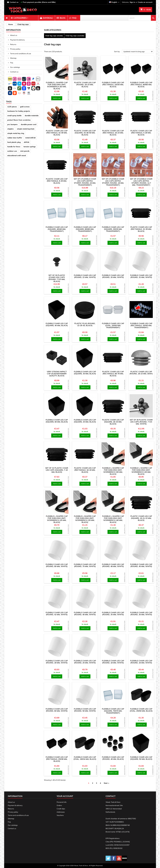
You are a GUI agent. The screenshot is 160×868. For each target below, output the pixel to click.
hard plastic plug (14, 142)
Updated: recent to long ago (138, 52)
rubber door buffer (15, 138)
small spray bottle (14, 116)
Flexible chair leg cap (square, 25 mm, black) (85, 421)
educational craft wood (17, 155)
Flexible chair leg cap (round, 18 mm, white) (113, 662)
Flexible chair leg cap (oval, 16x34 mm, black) (85, 758)
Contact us (14, 72)
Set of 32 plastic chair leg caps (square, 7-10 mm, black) (57, 470)
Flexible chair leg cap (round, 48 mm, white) (113, 565)
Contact (111, 796)
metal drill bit (30, 138)
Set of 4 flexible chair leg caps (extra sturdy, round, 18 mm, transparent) (113, 182)
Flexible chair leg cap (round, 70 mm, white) (85, 565)
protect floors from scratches (19, 120)
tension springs (30, 147)
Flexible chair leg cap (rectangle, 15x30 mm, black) (113, 85)
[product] (57, 69)
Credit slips (61, 809)
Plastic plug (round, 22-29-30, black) (85, 324)
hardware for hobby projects (19, 111)
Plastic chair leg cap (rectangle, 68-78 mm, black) (113, 374)
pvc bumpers (12, 124)
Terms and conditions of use (20, 54)
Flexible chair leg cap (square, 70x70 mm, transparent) (113, 711)
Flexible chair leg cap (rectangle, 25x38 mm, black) (57, 759)
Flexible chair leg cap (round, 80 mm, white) (57, 565)
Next (107, 783)
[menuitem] (7, 18)
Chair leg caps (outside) (75, 36)
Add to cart (57, 98)
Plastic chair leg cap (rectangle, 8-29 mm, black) (57, 181)
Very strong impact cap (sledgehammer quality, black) (57, 374)
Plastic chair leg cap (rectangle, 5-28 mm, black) (141, 133)
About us (13, 35)
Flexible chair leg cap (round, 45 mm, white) (141, 565)
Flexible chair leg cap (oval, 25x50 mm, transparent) (113, 325)
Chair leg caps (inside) (54, 36)
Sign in (132, 2)
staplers (10, 129)
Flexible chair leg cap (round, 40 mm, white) (85, 614)
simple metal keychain (26, 129)
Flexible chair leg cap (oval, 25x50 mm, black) (141, 710)
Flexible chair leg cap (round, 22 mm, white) (85, 276)
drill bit (27, 142)
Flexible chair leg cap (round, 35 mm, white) (113, 614)
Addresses (61, 812)
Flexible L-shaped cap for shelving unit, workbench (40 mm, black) (113, 519)
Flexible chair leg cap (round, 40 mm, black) (113, 758)
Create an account (145, 2)
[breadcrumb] (10, 24)
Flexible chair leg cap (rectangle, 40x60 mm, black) (141, 85)
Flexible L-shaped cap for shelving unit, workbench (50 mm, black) (113, 471)
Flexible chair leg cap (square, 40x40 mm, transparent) (57, 229)
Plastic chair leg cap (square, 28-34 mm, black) (113, 422)
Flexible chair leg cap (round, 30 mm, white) (141, 614)
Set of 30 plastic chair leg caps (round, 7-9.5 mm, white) (141, 422)
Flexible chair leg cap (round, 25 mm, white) (85, 662)
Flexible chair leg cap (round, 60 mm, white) (57, 710)
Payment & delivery (17, 40)
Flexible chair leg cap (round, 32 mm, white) (141, 276)
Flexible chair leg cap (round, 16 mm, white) (141, 662)
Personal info (62, 802)
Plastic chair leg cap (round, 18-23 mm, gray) (141, 373)
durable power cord (29, 124)
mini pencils (25, 151)
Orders (59, 805)
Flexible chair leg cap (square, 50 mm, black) (141, 758)
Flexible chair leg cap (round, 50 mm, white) (85, 710)
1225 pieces (12, 107)
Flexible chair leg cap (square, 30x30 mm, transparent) (113, 229)
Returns (13, 44)
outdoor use (12, 151)
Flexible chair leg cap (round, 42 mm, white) (57, 614)
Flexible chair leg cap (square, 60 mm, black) (57, 421)
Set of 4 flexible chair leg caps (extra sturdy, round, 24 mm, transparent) (85, 182)
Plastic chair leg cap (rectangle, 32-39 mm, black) (141, 229)
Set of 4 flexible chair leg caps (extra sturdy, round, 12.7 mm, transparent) (141, 182)
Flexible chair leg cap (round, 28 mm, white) (57, 662)
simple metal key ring (16, 133)
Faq (11, 63)
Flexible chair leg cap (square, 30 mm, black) (85, 373)
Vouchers (60, 815)
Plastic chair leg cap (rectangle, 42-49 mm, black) (57, 133)
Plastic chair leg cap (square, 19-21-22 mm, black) (141, 518)
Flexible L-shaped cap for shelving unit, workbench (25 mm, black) (57, 519)
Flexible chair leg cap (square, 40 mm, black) (57, 324)
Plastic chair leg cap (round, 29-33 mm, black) (85, 85)
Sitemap (13, 58)
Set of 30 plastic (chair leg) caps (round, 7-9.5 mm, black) (57, 278)
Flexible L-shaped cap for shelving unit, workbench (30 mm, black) (141, 471)
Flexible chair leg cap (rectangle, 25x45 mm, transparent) (141, 325)
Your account (65, 796)
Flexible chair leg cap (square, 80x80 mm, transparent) (85, 229)
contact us (14, 2)
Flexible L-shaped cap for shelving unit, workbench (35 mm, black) (85, 519)
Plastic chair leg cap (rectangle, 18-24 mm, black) (113, 133)
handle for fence (14, 147)
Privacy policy (15, 49)
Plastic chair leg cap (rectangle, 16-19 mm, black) (85, 470)
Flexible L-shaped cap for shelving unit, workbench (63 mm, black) (57, 86)
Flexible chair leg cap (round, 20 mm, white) (113, 276)
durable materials (32, 116)
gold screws (25, 107)
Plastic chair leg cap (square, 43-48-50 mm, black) (85, 133)
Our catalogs (15, 67)
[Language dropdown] (114, 2)
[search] (142, 18)
